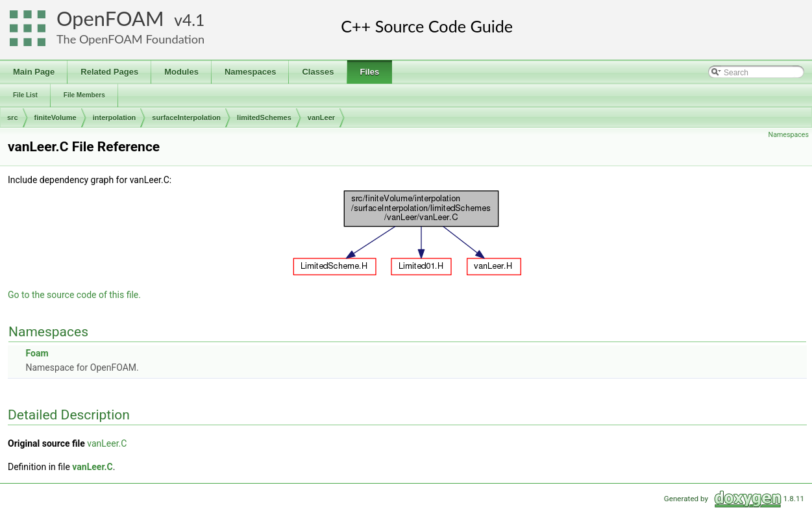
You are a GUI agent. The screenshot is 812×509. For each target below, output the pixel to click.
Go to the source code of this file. (74, 295)
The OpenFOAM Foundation (130, 39)
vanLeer (321, 118)
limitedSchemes (264, 118)
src (13, 118)
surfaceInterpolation (186, 118)
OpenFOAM (110, 19)
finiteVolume (55, 118)
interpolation (115, 118)
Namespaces (789, 135)
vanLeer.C (107, 443)
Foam (37, 353)
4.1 (193, 20)
